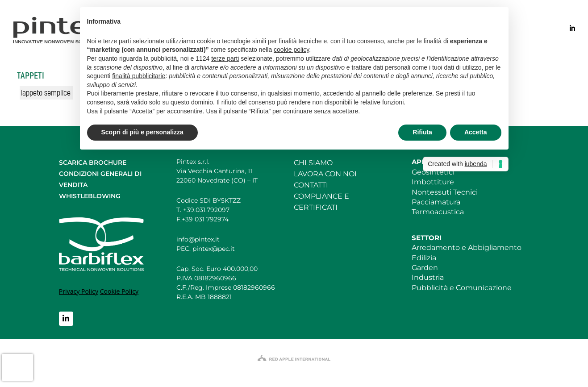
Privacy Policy (79, 291)
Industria (428, 277)
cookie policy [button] (291, 50)
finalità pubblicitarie (139, 76)
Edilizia (424, 258)
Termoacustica (438, 212)
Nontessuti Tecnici (445, 192)
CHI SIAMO (313, 163)
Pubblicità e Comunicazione (462, 288)
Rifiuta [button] (422, 132)
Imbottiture (433, 182)
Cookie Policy (119, 291)
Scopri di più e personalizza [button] (142, 132)
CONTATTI (311, 185)
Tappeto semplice (45, 93)
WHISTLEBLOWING (90, 196)
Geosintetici (433, 172)
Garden (425, 268)
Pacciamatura (436, 202)
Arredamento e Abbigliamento (467, 248)
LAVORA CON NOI (325, 174)
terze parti (225, 58)
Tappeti (31, 76)
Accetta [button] (476, 132)
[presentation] (17, 367)
